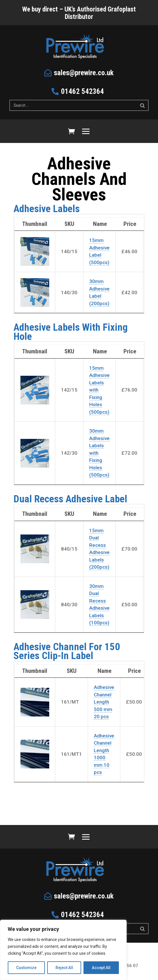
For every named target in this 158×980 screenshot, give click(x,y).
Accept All (101, 968)
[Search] (142, 105)
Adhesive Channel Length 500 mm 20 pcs (104, 702)
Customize (26, 968)
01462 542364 (82, 91)
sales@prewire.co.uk (84, 73)
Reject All (64, 968)
